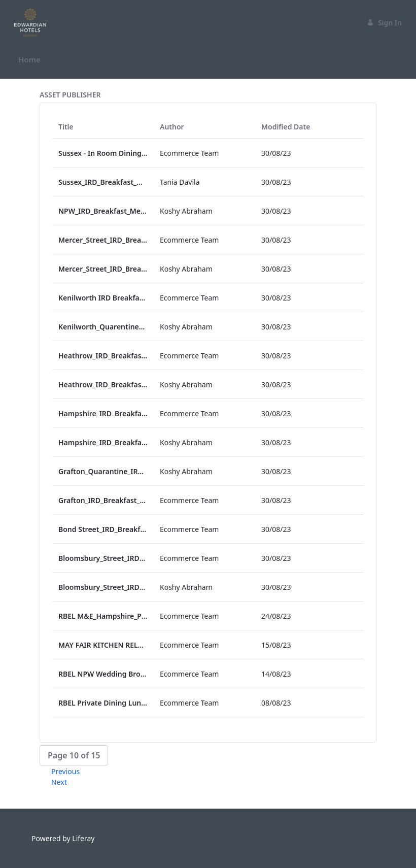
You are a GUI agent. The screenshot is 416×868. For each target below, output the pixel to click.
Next (59, 782)
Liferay (83, 838)
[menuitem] (29, 60)
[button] (74, 755)
